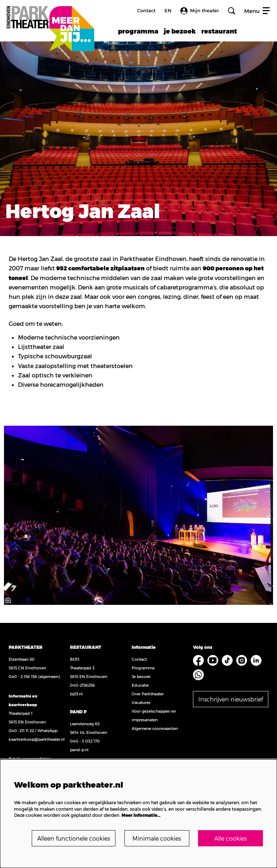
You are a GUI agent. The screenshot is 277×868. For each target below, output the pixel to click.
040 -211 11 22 (21, 730)
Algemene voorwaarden (155, 728)
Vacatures (141, 702)
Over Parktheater (148, 694)
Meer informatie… (141, 815)
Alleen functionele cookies (74, 838)
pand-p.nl (79, 750)
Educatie (140, 685)
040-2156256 (82, 685)
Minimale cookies (157, 838)
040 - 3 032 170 (85, 741)
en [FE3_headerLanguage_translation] (168, 11)
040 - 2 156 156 (23, 676)
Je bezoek (141, 676)
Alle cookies (230, 838)
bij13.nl (76, 694)
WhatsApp (47, 730)
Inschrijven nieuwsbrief (231, 699)
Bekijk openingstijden (30, 759)
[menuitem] (138, 31)
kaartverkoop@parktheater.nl (37, 739)
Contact (146, 10)
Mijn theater (200, 11)
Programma (143, 668)
